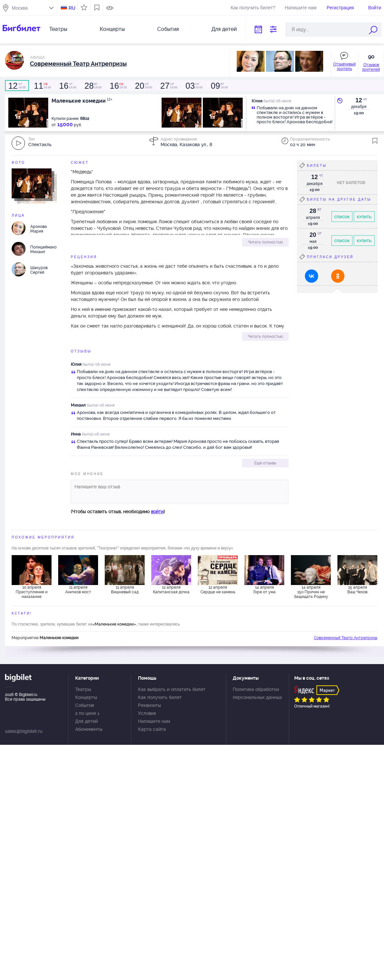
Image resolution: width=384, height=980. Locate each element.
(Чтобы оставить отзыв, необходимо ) (118, 512)
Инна (76, 434)
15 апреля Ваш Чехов (357, 590)
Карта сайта (152, 729)
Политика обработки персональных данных (257, 693)
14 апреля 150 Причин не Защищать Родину (311, 592)
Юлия (76, 364)
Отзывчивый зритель (344, 66)
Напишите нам (301, 8)
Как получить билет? (253, 8)
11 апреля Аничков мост (78, 590)
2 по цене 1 (87, 713)
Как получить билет (160, 697)
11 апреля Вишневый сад (125, 590)
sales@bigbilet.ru (24, 731)
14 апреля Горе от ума (264, 590)
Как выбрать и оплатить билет (172, 689)
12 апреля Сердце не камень (218, 590)
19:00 (17, 86)
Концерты (112, 29)
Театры (58, 29)
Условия (147, 713)
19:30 (42, 86)
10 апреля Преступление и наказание (32, 592)
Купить (364, 217)
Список (342, 217)
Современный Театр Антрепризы (346, 638)
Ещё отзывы (265, 463)
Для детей (224, 29)
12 (359, 100)
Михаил (78, 405)
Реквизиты (149, 705)
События (168, 29)
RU (72, 8)
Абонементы (89, 729)
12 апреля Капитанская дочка (171, 590)
